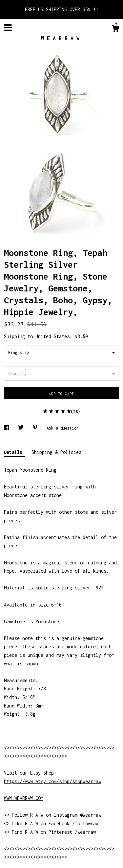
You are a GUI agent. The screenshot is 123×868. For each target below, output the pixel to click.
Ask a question (63, 428)
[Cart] (115, 29)
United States (52, 336)
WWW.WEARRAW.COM (24, 798)
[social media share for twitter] (22, 428)
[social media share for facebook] (8, 428)
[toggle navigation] (8, 28)
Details (14, 452)
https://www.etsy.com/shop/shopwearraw (52, 781)
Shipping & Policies (56, 452)
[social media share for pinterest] (36, 428)
